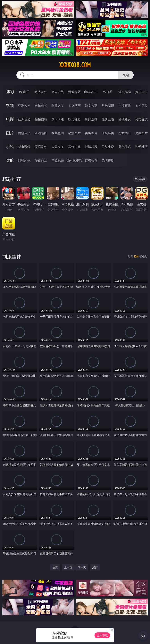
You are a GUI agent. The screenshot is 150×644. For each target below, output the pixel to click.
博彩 (10, 92)
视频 (10, 105)
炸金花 (108, 92)
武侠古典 (74, 147)
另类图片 (141, 133)
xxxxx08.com (75, 65)
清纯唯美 (108, 133)
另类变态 (141, 119)
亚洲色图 (41, 133)
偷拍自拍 (41, 119)
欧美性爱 (74, 119)
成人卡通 (58, 119)
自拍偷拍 (41, 106)
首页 (55, 567)
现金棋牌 (125, 92)
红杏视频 (91, 160)
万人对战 (58, 92)
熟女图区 (125, 133)
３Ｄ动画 (74, 106)
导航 (10, 160)
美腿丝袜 (91, 133)
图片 (10, 133)
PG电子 (24, 92)
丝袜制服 (108, 106)
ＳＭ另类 (141, 106)
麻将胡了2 (91, 92)
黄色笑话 (125, 147)
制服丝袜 (91, 119)
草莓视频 (58, 160)
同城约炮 (24, 160)
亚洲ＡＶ (24, 106)
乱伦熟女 (125, 119)
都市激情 (24, 147)
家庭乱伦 (41, 147)
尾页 (95, 567)
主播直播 (125, 106)
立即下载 (102, 635)
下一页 (82, 567)
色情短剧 (108, 160)
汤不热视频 (74, 160)
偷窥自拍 (24, 133)
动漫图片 (74, 133)
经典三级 (108, 119)
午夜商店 (41, 160)
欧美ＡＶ (58, 106)
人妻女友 (58, 147)
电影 (10, 119)
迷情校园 (91, 147)
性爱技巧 (141, 147)
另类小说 (108, 147)
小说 (10, 147)
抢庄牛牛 (141, 92)
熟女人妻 (91, 106)
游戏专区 (74, 92)
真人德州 (41, 92)
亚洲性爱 (24, 119)
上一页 (68, 567)
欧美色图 (58, 133)
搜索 (126, 75)
